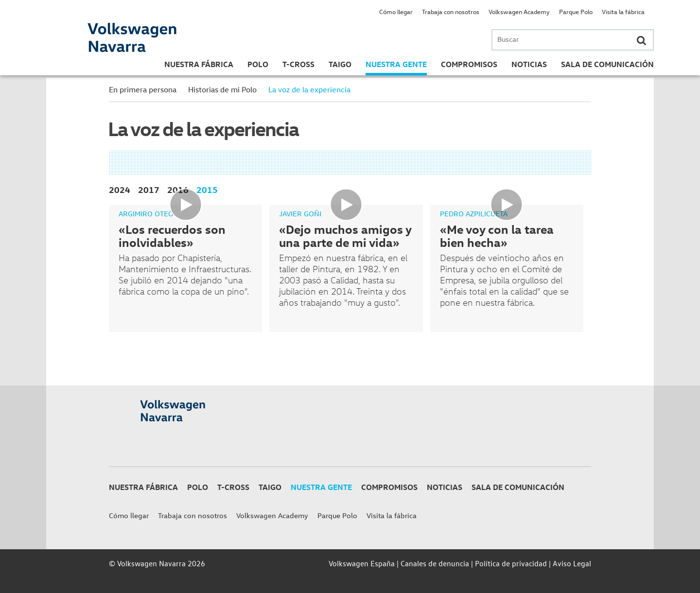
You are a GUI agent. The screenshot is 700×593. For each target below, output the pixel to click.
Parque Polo (576, 11)
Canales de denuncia (435, 563)
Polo (258, 64)
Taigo (340, 64)
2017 (149, 189)
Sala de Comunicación (607, 64)
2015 (207, 189)
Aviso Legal (572, 563)
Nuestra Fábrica (199, 64)
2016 (178, 189)
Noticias (529, 64)
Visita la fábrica (623, 11)
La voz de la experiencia (309, 89)
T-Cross (298, 64)
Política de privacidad (511, 563)
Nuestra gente (396, 64)
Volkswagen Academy (519, 11)
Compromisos (469, 64)
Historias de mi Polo (222, 89)
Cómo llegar (396, 11)
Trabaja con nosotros (451, 11)
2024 (120, 189)
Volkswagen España (362, 563)
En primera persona (143, 89)
